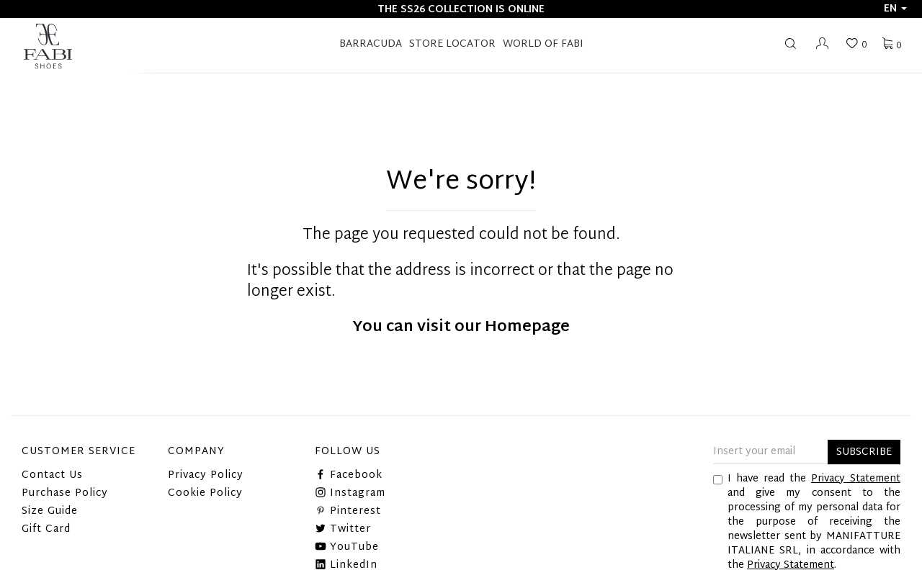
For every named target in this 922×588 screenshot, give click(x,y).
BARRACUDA (371, 44)
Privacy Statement (856, 479)
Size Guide (50, 511)
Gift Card (46, 529)
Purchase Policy (65, 493)
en (895, 9)
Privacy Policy (206, 475)
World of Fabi (543, 44)
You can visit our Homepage (461, 327)
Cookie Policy (205, 493)
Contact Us (52, 475)
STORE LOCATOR (452, 44)
